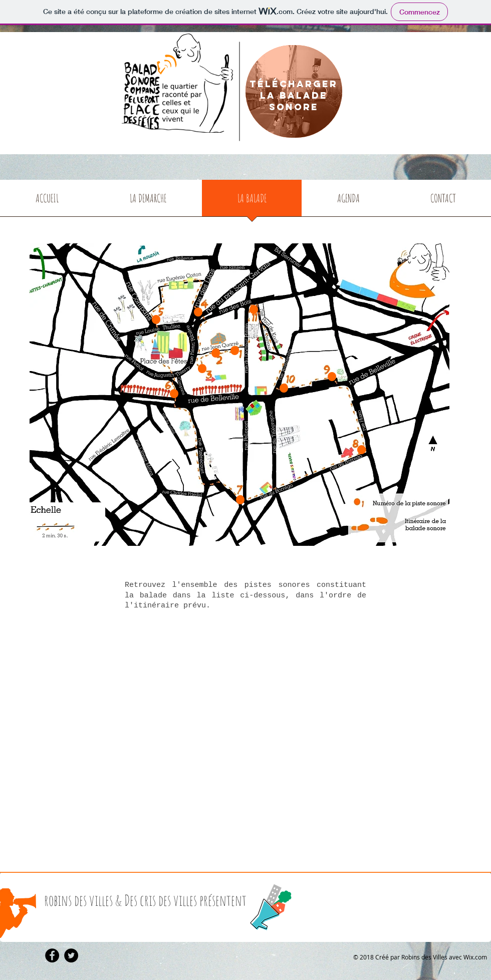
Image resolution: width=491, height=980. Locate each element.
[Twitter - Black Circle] (71, 955)
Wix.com (475, 957)
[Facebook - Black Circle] (52, 955)
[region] (294, 92)
